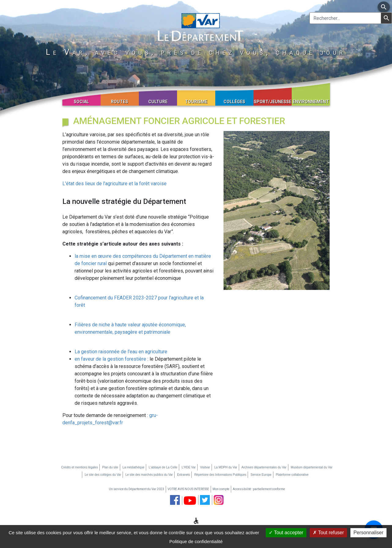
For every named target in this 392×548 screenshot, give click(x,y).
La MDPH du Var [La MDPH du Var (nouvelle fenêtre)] (226, 467)
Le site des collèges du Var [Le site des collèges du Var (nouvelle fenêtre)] (103, 475)
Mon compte (221, 489)
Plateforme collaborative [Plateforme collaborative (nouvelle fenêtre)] (292, 475)
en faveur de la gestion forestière (111, 359)
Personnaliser (368, 533)
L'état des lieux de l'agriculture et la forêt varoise (115, 184)
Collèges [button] (234, 102)
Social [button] (81, 102)
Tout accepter (286, 533)
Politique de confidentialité (196, 541)
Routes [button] (120, 102)
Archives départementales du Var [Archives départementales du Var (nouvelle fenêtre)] (264, 467)
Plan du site (110, 467)
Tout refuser (328, 533)
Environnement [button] (311, 102)
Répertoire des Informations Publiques (220, 475)
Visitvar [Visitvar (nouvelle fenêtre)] (205, 467)
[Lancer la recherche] (386, 18)
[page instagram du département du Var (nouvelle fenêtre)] (219, 500)
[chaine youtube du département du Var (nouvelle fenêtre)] (190, 501)
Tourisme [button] (196, 102)
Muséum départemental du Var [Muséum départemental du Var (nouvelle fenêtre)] (312, 467)
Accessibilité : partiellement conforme (259, 489)
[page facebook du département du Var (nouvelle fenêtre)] (175, 500)
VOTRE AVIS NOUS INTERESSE (188, 489)
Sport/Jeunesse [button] (273, 102)
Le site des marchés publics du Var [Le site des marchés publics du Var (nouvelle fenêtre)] (149, 475)
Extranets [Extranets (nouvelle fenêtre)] (183, 475)
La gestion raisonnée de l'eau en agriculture (121, 352)
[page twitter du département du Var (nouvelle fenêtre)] (205, 500)
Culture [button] (158, 102)
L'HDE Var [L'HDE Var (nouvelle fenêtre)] (189, 467)
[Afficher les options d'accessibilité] (196, 522)
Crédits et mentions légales (80, 467)
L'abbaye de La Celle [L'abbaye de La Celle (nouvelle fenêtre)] (163, 467)
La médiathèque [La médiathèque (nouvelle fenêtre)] (134, 467)
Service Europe (261, 475)
